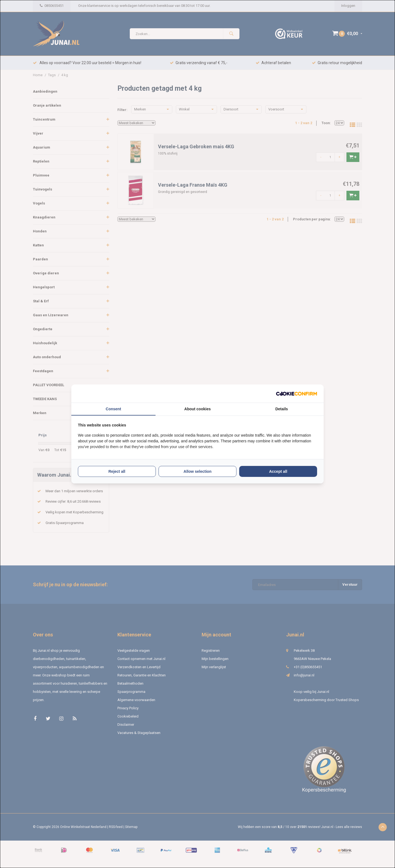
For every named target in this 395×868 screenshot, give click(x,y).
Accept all (278, 471)
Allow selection (198, 471)
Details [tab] (282, 409)
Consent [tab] (113, 409)
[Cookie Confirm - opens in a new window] (297, 394)
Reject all (117, 471)
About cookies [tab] (198, 409)
